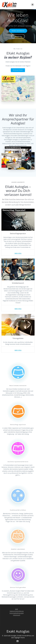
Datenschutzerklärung (17, 611)
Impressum (17, 615)
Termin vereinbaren (18, 31)
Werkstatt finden (18, 70)
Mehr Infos (18, 253)
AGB (16, 609)
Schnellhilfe (18, 36)
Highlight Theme (20, 638)
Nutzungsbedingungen (17, 613)
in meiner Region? (18, 57)
